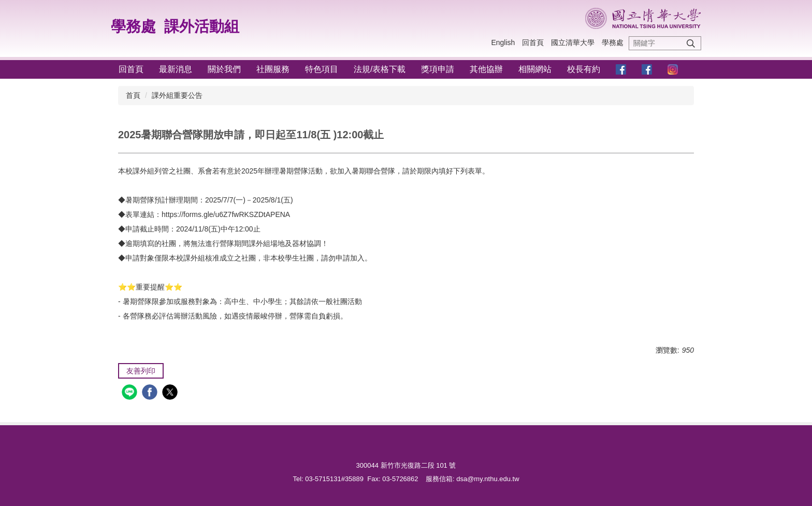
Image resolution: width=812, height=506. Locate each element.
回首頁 (533, 42)
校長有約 (584, 69)
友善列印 (141, 371)
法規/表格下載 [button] (380, 69)
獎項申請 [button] (438, 69)
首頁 (133, 95)
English (503, 42)
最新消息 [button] (176, 69)
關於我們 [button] (224, 69)
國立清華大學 (573, 42)
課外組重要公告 (177, 95)
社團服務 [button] (273, 69)
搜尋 (691, 43)
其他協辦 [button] (486, 69)
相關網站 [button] (535, 69)
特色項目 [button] (322, 69)
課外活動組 (202, 26)
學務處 (133, 26)
